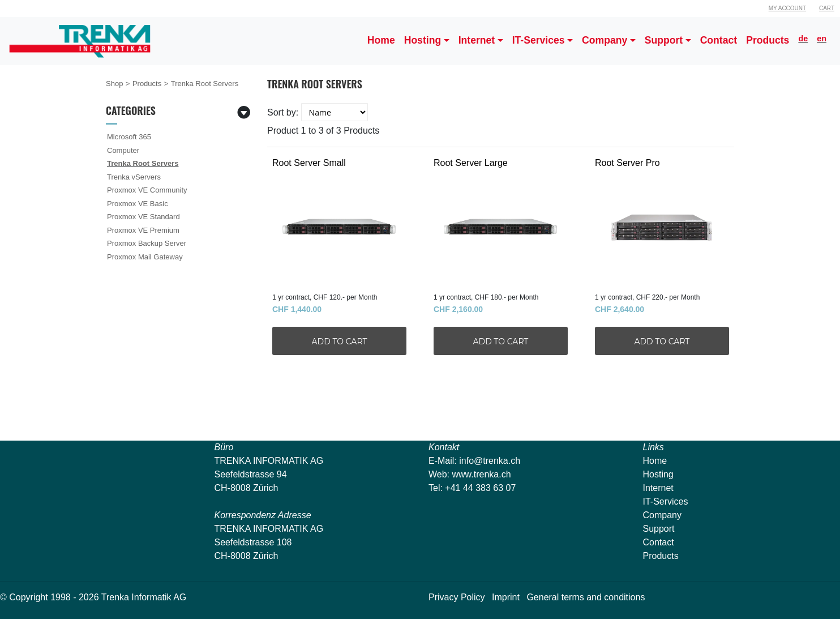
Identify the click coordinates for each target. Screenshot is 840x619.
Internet (658, 488)
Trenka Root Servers (143, 163)
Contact (659, 542)
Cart (827, 8)
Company (662, 515)
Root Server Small (334, 221)
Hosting (658, 474)
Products (147, 84)
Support (659, 529)
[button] (427, 41)
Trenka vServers (134, 177)
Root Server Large (495, 221)
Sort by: (283, 112)
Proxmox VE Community (147, 190)
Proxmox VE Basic (138, 204)
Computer (123, 150)
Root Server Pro (657, 221)
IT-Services (666, 501)
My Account (788, 8)
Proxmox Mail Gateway (145, 257)
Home (655, 461)
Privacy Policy (457, 597)
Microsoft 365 (129, 137)
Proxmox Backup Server (147, 243)
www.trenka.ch (482, 474)
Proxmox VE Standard (143, 217)
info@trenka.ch (490, 461)
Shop (114, 84)
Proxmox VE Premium (143, 230)
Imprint (506, 597)
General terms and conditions (586, 597)
